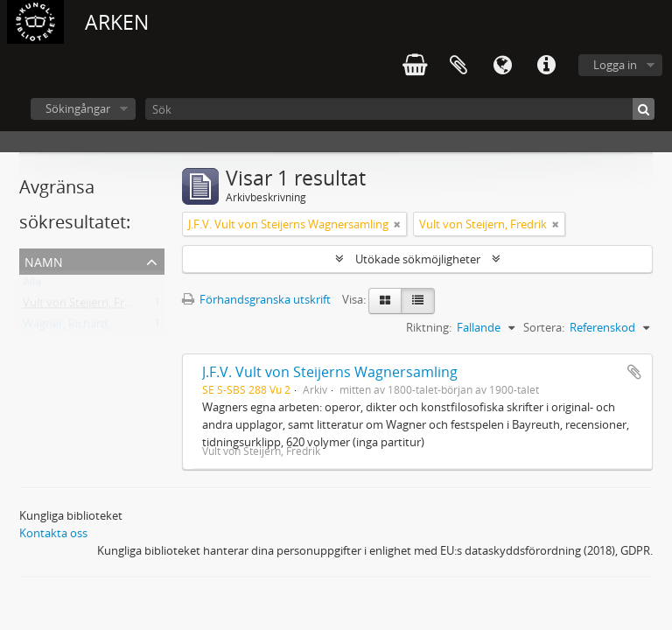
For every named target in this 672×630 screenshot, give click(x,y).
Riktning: (429, 327)
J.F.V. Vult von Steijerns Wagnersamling (330, 372)
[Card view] (385, 301)
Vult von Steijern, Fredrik (87, 306)
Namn (44, 260)
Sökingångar (78, 108)
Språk (502, 66)
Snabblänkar (546, 66)
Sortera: (544, 327)
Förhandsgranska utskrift (256, 299)
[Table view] (418, 301)
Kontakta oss (53, 533)
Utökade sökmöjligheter (418, 259)
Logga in (615, 65)
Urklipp (458, 66)
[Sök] (400, 109)
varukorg (415, 66)
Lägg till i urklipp (634, 372)
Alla (32, 285)
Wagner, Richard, (66, 327)
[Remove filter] (397, 224)
